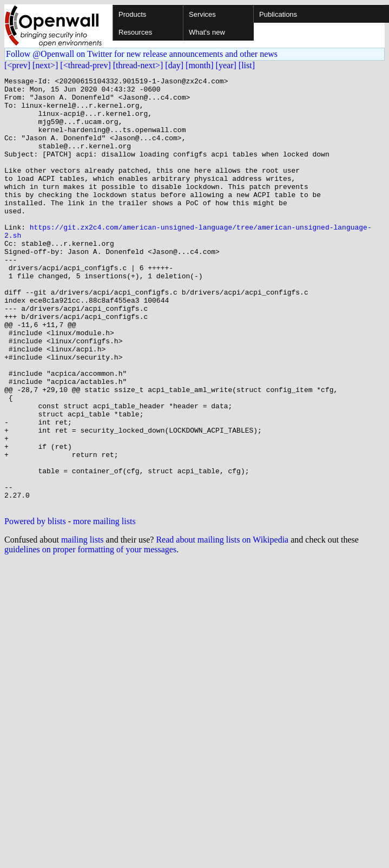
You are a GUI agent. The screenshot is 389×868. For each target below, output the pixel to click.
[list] (247, 65)
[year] (226, 65)
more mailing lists (104, 607)
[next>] (45, 65)
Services (202, 14)
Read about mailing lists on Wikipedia (222, 626)
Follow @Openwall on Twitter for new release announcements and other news (142, 54)
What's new (207, 32)
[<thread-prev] (85, 65)
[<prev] (17, 65)
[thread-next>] (138, 65)
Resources (135, 32)
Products (132, 14)
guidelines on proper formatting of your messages (90, 635)
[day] (174, 65)
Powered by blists (35, 607)
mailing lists (83, 626)
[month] (200, 65)
